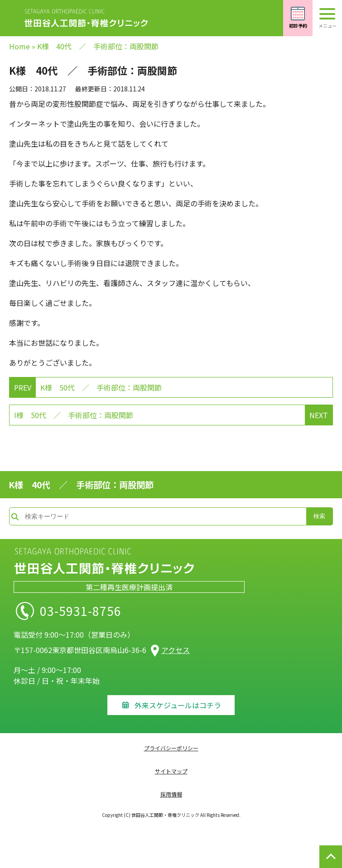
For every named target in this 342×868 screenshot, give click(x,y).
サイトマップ (171, 771)
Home (19, 46)
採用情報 (171, 794)
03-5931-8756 (99, 611)
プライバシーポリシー (171, 748)
